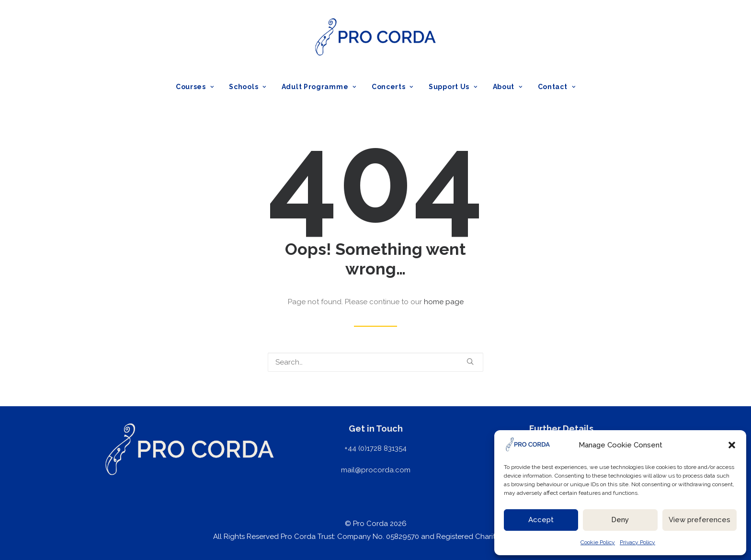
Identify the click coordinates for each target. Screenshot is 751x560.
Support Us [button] (453, 87)
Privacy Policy (637, 542)
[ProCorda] (375, 37)
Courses (195, 87)
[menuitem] (198, 87)
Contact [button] (557, 87)
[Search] (375, 362)
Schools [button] (247, 87)
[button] (732, 445)
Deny (620, 520)
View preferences (700, 520)
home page (444, 302)
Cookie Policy (598, 542)
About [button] (508, 87)
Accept (541, 520)
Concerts (393, 87)
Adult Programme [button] (319, 87)
